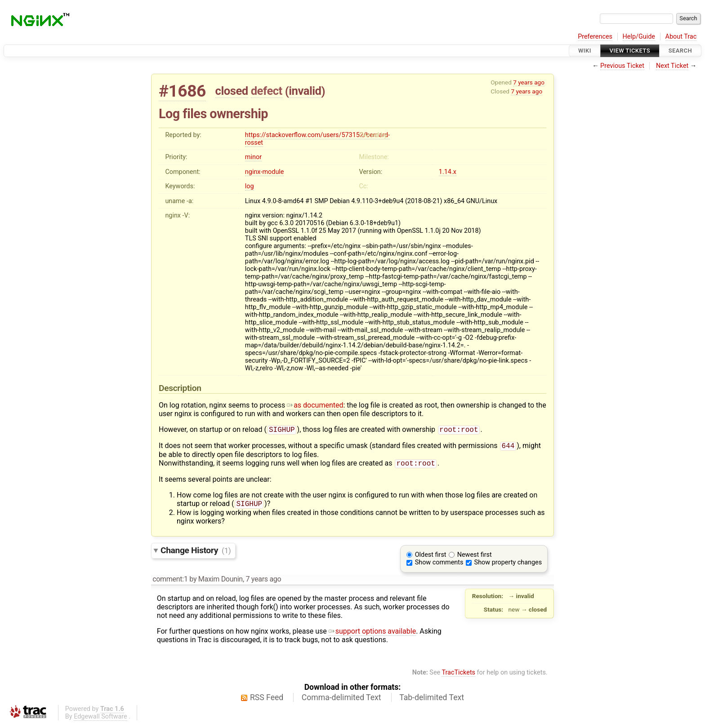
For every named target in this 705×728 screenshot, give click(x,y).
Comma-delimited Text (341, 701)
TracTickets (458, 676)
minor (253, 157)
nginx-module (265, 172)
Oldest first (431, 558)
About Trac (681, 37)
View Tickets (630, 51)
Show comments (439, 566)
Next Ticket (672, 66)
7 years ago (529, 82)
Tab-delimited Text (432, 701)
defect (267, 91)
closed (232, 91)
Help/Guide (639, 37)
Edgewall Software (100, 720)
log (250, 186)
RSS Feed (267, 701)
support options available (372, 635)
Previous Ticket (622, 66)
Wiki (585, 51)
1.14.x (448, 172)
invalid (305, 91)
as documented (315, 405)
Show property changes (508, 566)
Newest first (475, 558)
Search (680, 51)
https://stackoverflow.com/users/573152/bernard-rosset (317, 139)
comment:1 (170, 583)
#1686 (182, 91)
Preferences (595, 37)
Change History (196, 554)
